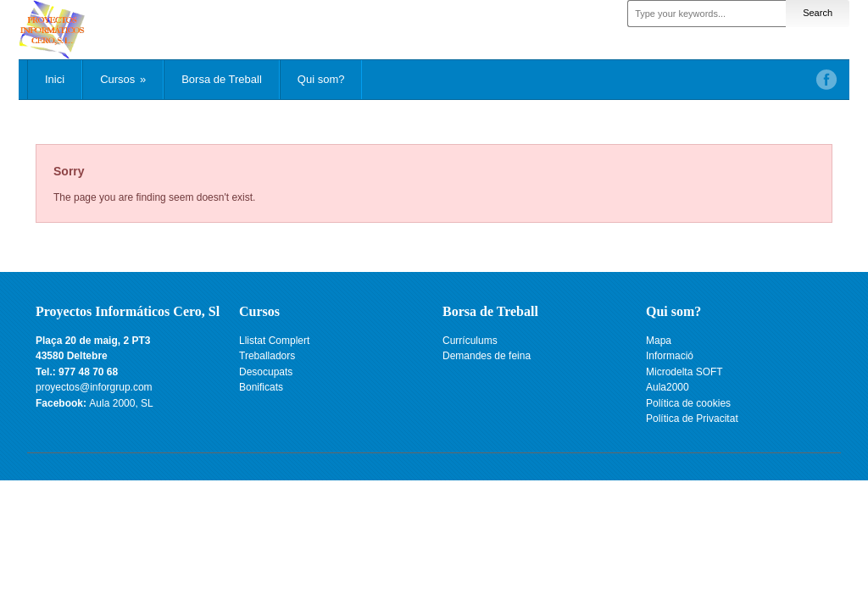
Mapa (659, 341)
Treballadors (267, 356)
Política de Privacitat (692, 419)
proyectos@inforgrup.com (94, 387)
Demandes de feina (487, 356)
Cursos (123, 79)
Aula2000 (668, 387)
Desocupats (266, 372)
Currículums (470, 341)
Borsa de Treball (222, 79)
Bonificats (261, 387)
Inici (55, 79)
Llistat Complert (274, 341)
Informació (670, 356)
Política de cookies (688, 403)
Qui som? (321, 79)
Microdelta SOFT (684, 372)
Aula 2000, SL (121, 403)
